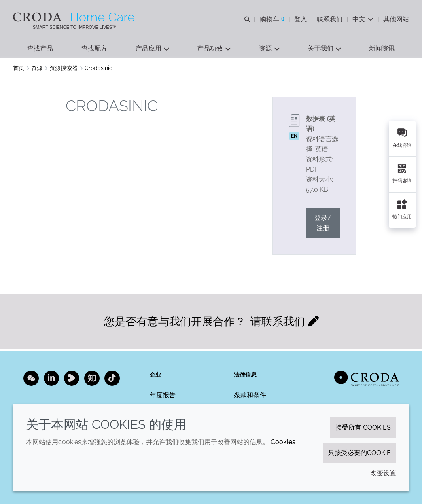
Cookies (283, 442)
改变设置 (383, 473)
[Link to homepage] (367, 378)
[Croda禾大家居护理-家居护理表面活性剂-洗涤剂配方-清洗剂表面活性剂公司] (75, 17)
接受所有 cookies (363, 427)
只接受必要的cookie (359, 453)
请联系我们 (278, 323)
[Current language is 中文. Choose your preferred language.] (363, 19)
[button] (40, 49)
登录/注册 (323, 224)
